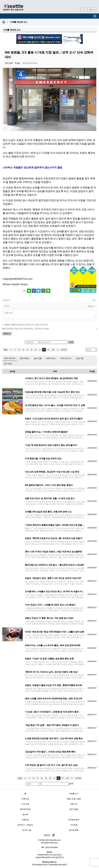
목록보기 (7, 334)
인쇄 (94, 300)
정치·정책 (8, 364)
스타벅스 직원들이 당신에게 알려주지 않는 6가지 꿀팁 (32, 167)
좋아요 (7, 300)
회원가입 (92, 10)
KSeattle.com (55, 840)
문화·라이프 (51, 358)
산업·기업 (80, 358)
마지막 (64, 350)
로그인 (82, 10)
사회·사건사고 (66, 358)
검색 (71, 342)
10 (53, 350)
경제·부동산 (25, 358)
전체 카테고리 (10, 358)
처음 (5, 350)
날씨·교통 (38, 358)
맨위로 (49, 835)
